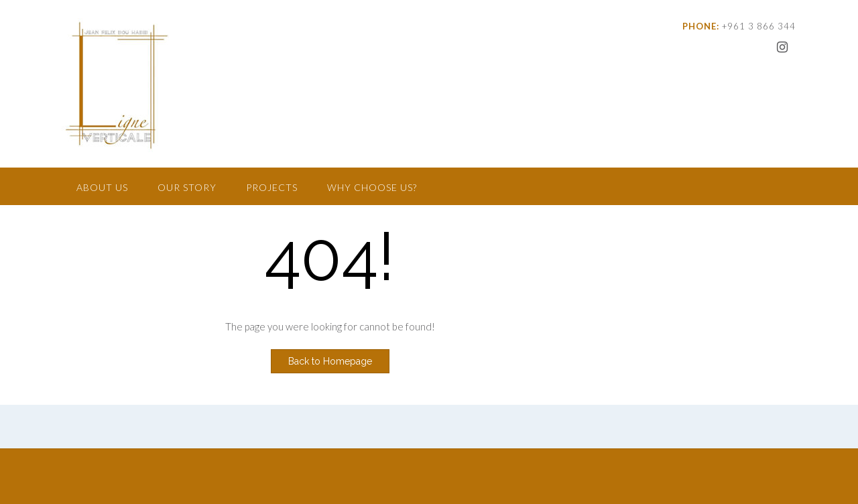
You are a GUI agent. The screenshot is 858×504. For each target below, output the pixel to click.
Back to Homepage (330, 361)
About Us (102, 187)
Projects (272, 187)
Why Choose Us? (372, 187)
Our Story (187, 187)
